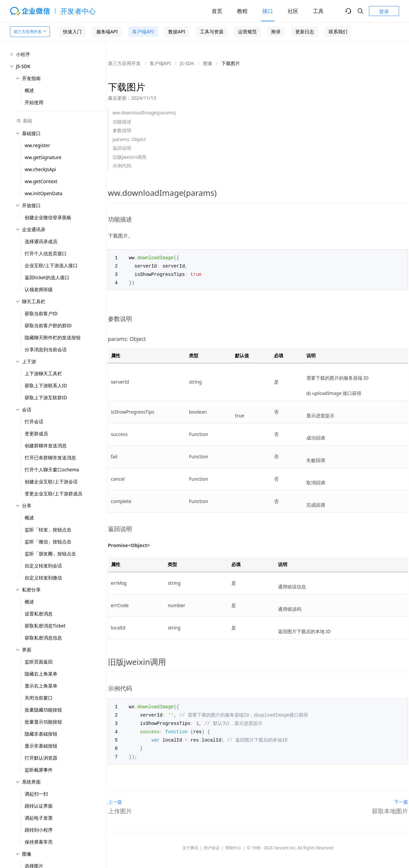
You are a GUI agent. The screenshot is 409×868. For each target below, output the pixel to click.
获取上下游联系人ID (46, 385)
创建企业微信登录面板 (48, 217)
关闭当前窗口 (39, 698)
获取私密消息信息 (43, 638)
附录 (276, 32)
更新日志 (305, 32)
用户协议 (212, 844)
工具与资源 (212, 32)
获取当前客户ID (41, 313)
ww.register (37, 145)
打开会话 (34, 421)
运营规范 (247, 32)
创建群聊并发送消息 (46, 446)
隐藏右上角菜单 (41, 674)
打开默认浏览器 (41, 758)
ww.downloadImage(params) (144, 113)
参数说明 (122, 130)
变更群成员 (36, 433)
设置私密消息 (39, 614)
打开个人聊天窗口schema (52, 470)
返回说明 (122, 148)
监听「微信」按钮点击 (48, 542)
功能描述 (122, 122)
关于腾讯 (190, 844)
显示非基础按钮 (41, 746)
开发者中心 (78, 11)
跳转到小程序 (39, 830)
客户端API (143, 32)
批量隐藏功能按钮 (43, 710)
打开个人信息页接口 (46, 253)
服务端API (107, 32)
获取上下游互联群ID (46, 397)
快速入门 (72, 32)
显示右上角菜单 (41, 686)
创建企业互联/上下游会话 (51, 482)
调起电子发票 (39, 818)
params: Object (129, 139)
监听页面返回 (39, 662)
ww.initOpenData (43, 193)
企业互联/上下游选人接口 (51, 265)
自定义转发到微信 (43, 578)
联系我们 (338, 32)
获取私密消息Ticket (45, 626)
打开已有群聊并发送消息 (50, 458)
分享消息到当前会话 (46, 349)
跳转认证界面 (39, 806)
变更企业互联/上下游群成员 (53, 494)
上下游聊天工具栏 (43, 373)
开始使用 (34, 102)
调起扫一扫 (36, 794)
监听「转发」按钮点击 (48, 530)
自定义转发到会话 (43, 566)
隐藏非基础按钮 (41, 734)
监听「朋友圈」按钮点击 (50, 554)
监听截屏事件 (39, 770)
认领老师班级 (39, 289)
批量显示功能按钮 (43, 722)
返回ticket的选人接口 (47, 277)
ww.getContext (41, 181)
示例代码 (122, 166)
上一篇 (115, 798)
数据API (177, 32)
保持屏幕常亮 (39, 842)
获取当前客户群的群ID (48, 325)
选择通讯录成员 (41, 241)
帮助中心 (233, 844)
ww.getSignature (43, 157)
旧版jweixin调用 (130, 157)
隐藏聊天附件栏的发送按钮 (53, 337)
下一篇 (401, 798)
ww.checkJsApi (40, 169)
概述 (29, 90)
